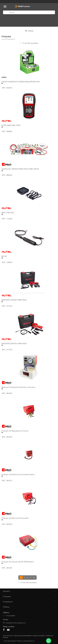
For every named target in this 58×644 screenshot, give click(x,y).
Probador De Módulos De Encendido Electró (18, 475)
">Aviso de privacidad (9, 641)
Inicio (3, 39)
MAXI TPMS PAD (8, 213)
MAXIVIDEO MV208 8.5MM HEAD (14, 300)
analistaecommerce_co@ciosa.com (16, 623)
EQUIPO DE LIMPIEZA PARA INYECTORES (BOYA (20, 169)
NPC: (4, 88)
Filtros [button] (29, 31)
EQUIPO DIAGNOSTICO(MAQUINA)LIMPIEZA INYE (21, 82)
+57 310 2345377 (10, 616)
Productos (10, 39)
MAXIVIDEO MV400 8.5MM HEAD (14, 344)
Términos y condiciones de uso (26, 641)
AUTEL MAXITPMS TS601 (11, 125)
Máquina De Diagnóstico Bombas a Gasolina (18, 387)
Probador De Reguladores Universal (15, 431)
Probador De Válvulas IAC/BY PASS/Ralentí (18, 562)
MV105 (4, 256)
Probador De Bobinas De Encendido (15, 518)
